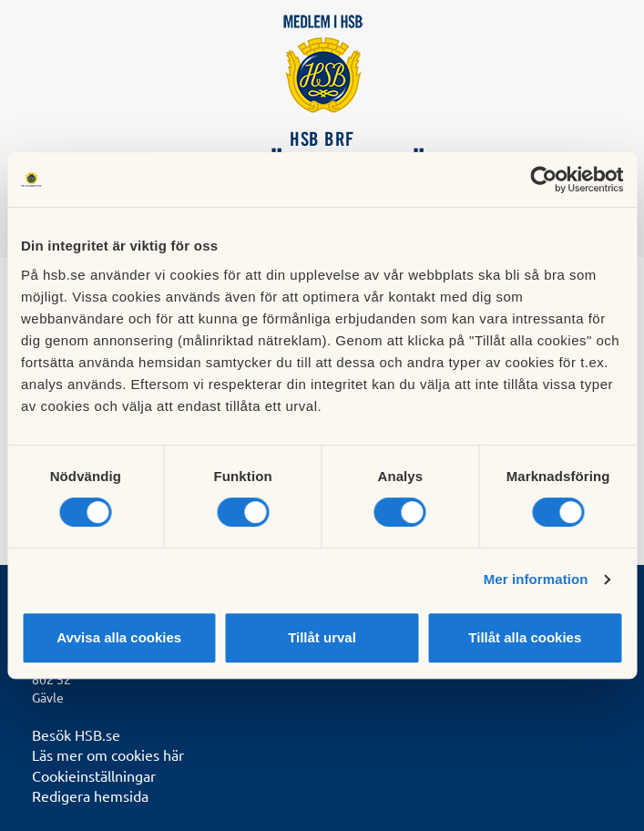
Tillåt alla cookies (525, 637)
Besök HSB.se (76, 734)
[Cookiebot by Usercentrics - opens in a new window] (543, 180)
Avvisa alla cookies (119, 637)
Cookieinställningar (94, 775)
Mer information (536, 579)
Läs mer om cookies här (108, 754)
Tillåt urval (322, 637)
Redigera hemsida (90, 795)
